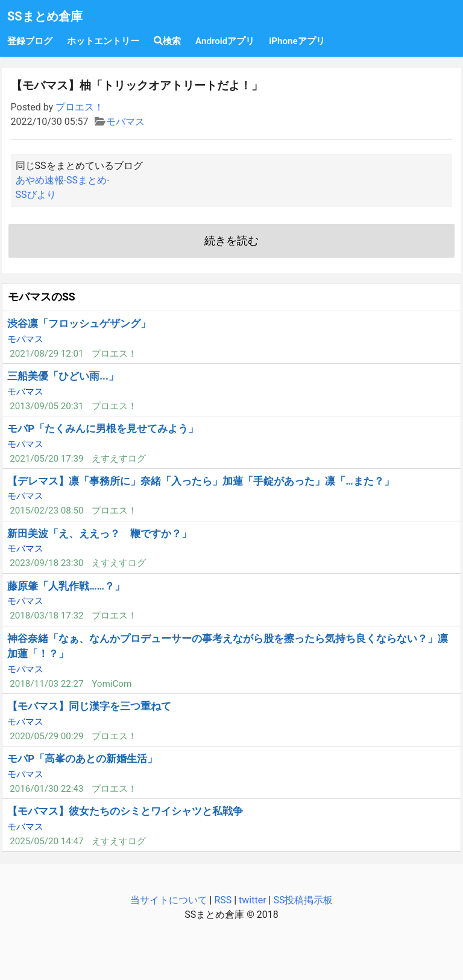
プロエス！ (80, 107)
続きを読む (231, 241)
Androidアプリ (225, 41)
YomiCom (112, 684)
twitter (253, 900)
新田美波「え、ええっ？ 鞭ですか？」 (99, 533)
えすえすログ (119, 459)
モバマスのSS (42, 297)
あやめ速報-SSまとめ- (63, 180)
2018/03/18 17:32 (46, 616)
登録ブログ (30, 41)
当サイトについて (169, 900)
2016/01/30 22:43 (46, 789)
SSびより (36, 195)
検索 (167, 41)
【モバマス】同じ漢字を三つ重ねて (89, 706)
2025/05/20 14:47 (46, 841)
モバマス (125, 122)
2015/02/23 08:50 (46, 511)
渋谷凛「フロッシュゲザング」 (79, 323)
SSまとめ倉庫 (45, 16)
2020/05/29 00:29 (46, 736)
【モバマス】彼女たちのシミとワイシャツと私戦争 (125, 811)
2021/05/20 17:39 (46, 459)
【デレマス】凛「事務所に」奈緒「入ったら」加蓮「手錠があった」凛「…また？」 (200, 481)
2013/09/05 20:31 (46, 406)
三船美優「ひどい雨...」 (63, 376)
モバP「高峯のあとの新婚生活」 (82, 759)
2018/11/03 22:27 (46, 684)
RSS (223, 900)
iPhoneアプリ (297, 41)
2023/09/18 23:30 (46, 563)
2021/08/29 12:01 (46, 354)
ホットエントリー (103, 41)
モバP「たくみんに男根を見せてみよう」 (103, 428)
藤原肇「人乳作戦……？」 (66, 586)
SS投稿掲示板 (303, 900)
